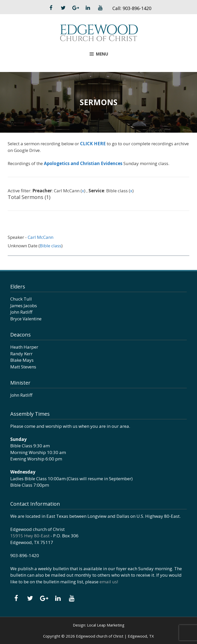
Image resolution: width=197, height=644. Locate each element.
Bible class (51, 246)
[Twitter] (63, 8)
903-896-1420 (137, 8)
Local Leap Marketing (106, 625)
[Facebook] (51, 8)
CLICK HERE (93, 144)
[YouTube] (100, 8)
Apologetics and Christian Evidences (83, 163)
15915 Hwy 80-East (30, 536)
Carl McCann (41, 237)
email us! (109, 582)
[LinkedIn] (88, 8)
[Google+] (75, 8)
